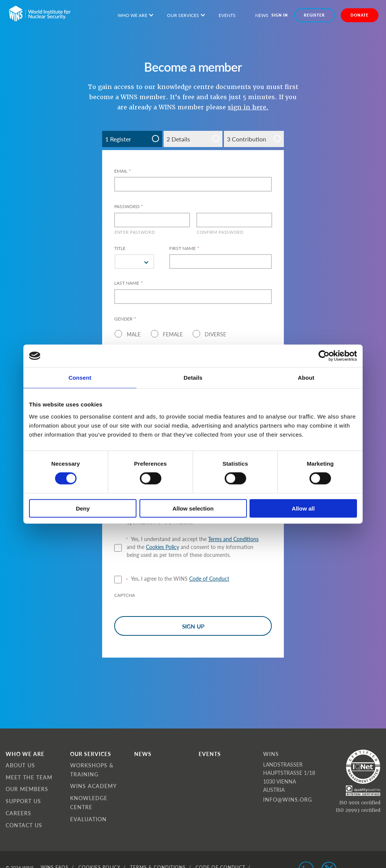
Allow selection (193, 508)
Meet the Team (29, 777)
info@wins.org (288, 799)
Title (120, 248)
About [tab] (306, 378)
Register (314, 15)
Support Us (23, 801)
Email (123, 171)
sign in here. (248, 107)
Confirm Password (220, 232)
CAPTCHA (125, 595)
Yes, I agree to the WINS (180, 578)
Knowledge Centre (89, 802)
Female (173, 334)
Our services (183, 15)
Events (227, 15)
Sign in (280, 15)
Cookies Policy (162, 547)
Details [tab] (193, 378)
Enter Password (135, 232)
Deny (83, 508)
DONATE (360, 15)
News (262, 15)
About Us (20, 765)
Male (134, 334)
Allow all (303, 508)
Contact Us (24, 825)
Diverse (215, 334)
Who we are (132, 15)
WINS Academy (93, 786)
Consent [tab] (80, 378)
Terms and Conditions (233, 539)
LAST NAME (128, 283)
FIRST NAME (184, 248)
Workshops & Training (92, 770)
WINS (271, 754)
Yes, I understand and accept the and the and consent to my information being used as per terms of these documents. (193, 547)
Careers (18, 813)
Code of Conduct (209, 578)
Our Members (27, 789)
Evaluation (88, 819)
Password (129, 207)
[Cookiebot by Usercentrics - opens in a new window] (324, 356)
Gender (125, 319)
